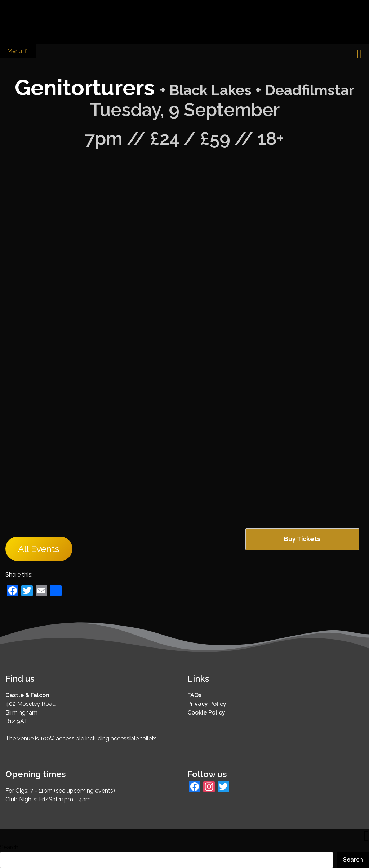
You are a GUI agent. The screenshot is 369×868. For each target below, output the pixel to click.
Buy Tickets (302, 539)
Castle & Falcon (27, 695)
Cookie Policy (206, 713)
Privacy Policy (207, 704)
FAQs (194, 695)
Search (9, 847)
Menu (18, 51)
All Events (39, 549)
